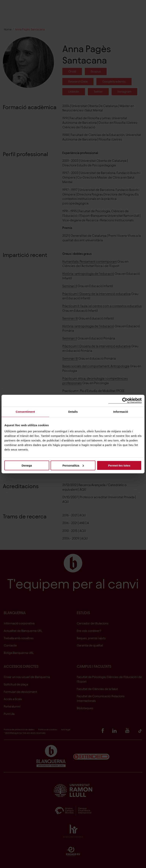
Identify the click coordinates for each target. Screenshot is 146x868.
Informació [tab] (121, 412)
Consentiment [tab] (25, 412)
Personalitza (73, 465)
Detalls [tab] (73, 412)
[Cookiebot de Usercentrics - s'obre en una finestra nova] (125, 401)
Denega (27, 465)
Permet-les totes (119, 465)
